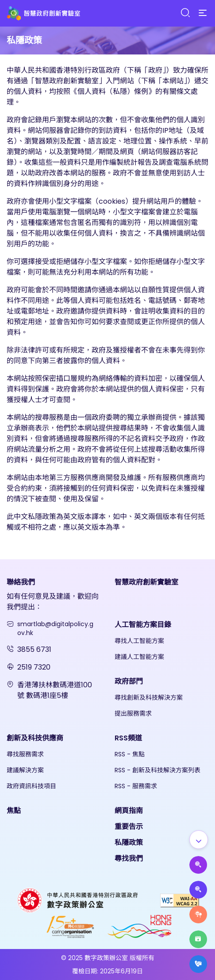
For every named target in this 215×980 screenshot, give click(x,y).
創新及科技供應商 (35, 738)
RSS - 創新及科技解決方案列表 (157, 770)
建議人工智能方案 (139, 657)
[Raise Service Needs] (198, 914)
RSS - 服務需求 (136, 786)
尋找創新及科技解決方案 (149, 697)
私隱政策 (129, 842)
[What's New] (198, 964)
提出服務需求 (133, 713)
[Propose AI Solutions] (198, 865)
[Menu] (203, 13)
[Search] (185, 13)
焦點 (14, 811)
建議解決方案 (25, 770)
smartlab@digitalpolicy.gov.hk (55, 628)
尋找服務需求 (25, 754)
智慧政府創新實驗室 (146, 582)
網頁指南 (129, 811)
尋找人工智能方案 (139, 641)
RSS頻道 (128, 738)
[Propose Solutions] (198, 890)
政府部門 (129, 681)
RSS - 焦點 (130, 754)
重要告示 (129, 827)
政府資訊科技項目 (31, 786)
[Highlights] (198, 939)
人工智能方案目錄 (143, 625)
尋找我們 (129, 858)
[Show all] (199, 840)
